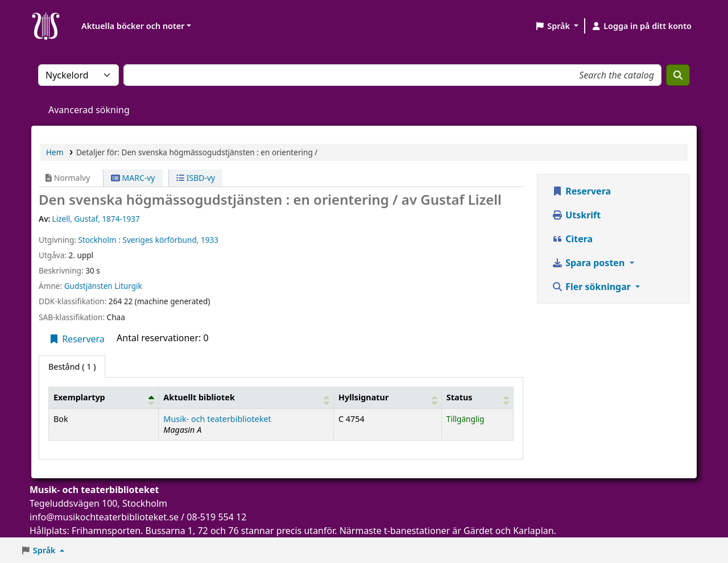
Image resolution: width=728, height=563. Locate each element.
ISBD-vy (196, 178)
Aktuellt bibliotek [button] (199, 397)
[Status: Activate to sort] (477, 398)
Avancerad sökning (89, 110)
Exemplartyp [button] (79, 397)
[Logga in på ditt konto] (641, 26)
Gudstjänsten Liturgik (103, 286)
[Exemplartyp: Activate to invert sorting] (104, 398)
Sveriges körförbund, (160, 240)
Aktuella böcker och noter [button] (133, 26)
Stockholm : (99, 240)
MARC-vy (133, 178)
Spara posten (589, 263)
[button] (557, 26)
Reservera (76, 339)
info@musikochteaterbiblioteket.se (104, 517)
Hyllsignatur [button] (363, 397)
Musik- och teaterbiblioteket (217, 419)
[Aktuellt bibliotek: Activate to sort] (246, 398)
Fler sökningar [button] (592, 287)
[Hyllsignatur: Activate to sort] (387, 398)
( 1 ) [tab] (72, 367)
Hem (55, 152)
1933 (210, 240)
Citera (572, 239)
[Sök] (678, 75)
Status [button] (460, 397)
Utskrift (576, 215)
